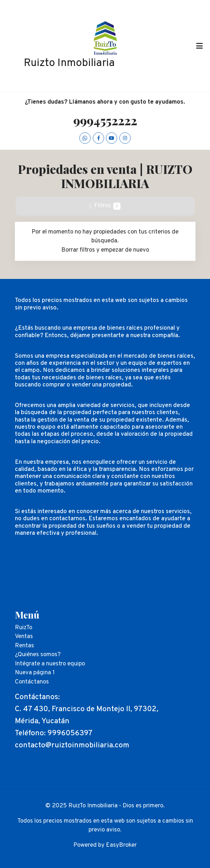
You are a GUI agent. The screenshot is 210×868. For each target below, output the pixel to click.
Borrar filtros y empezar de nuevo (105, 250)
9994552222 (105, 120)
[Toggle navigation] (199, 46)
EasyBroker (121, 845)
